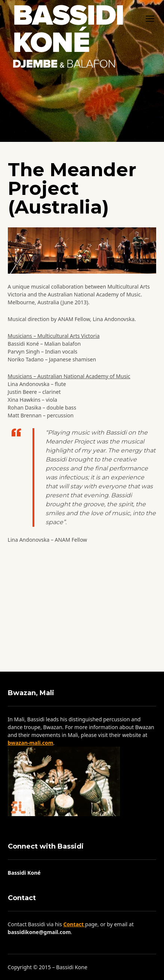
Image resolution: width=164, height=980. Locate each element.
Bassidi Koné (24, 873)
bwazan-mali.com (31, 743)
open (150, 19)
